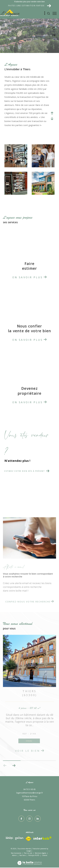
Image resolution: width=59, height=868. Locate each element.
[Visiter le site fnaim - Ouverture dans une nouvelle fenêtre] (42, 838)
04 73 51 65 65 (29, 789)
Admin (15, 855)
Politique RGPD (34, 855)
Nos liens (23, 855)
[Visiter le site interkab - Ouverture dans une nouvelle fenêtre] (9, 838)
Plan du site (28, 853)
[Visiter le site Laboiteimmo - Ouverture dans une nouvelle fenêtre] (29, 861)
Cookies (45, 855)
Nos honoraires (16, 853)
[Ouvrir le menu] (54, 13)
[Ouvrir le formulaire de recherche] (48, 13)
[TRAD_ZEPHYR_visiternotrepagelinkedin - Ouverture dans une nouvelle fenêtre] (38, 819)
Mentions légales (41, 853)
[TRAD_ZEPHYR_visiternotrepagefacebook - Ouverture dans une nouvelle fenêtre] (21, 819)
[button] (14, 766)
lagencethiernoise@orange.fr (30, 793)
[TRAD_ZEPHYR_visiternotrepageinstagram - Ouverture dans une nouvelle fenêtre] (29, 819)
